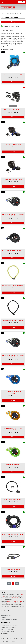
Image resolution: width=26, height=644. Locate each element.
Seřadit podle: (4, 30)
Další (17, 583)
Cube (18, 601)
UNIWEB (7, 641)
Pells (15, 601)
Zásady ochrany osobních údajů (9, 620)
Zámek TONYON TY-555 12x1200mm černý (13, 356)
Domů (3, 13)
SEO (21, 639)
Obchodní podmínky (6, 615)
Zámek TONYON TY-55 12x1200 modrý (13, 393)
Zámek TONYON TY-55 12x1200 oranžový (13, 429)
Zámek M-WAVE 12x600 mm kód (13, 75)
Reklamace (4, 617)
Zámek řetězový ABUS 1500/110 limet (13, 286)
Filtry (13, 22)
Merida (8, 601)
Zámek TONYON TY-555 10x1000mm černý (13, 215)
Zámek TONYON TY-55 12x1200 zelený (13, 465)
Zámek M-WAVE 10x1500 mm (13, 110)
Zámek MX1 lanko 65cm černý (13, 500)
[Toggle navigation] (23, 7)
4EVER (22, 601)
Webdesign (17, 639)
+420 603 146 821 (5, 632)
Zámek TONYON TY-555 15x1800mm (13, 251)
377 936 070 (6, 2)
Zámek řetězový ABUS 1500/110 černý (13, 321)
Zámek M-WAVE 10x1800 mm (13, 180)
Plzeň (14, 641)
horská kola (15, 598)
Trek (12, 601)
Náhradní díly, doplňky (15, 13)
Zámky (4, 15)
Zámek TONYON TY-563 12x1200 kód (13, 535)
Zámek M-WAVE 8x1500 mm (13, 145)
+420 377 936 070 (5, 629)
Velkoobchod (4, 613)
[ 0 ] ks (22, 2)
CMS (2, 641)
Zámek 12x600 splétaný (13, 569)
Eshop (7, 13)
